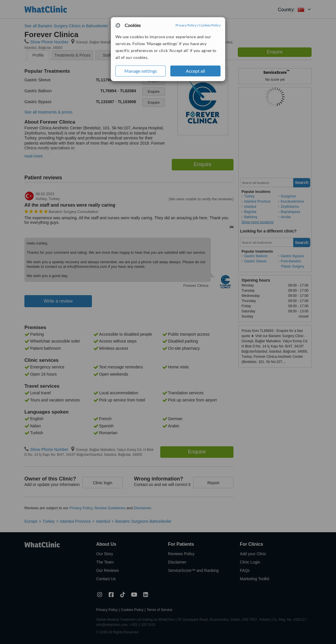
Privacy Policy (186, 25)
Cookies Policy (210, 25)
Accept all (195, 71)
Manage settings (141, 71)
